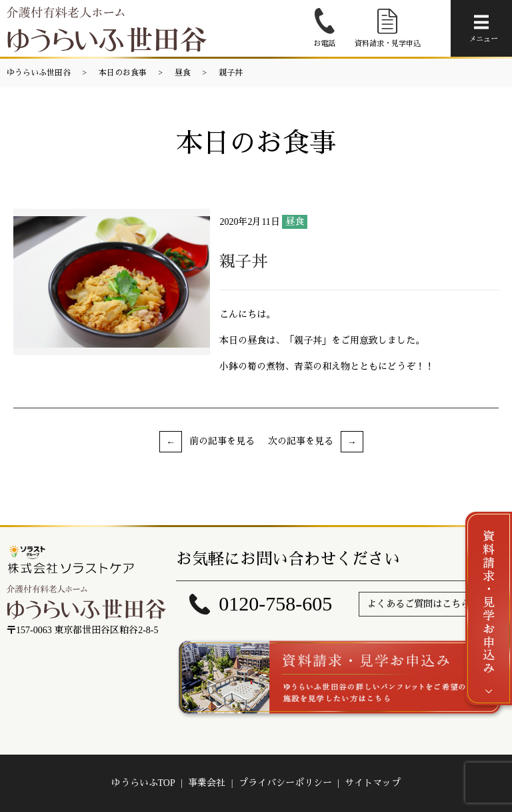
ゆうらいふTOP (143, 783)
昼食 (183, 73)
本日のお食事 (123, 73)
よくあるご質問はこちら (419, 604)
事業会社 (207, 783)
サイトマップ (373, 783)
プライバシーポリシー (285, 783)
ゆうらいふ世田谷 (39, 73)
